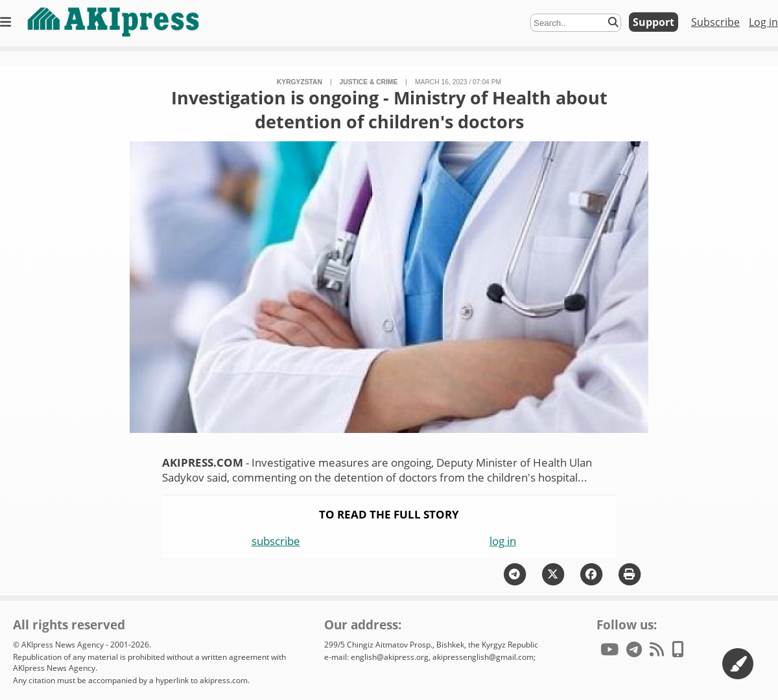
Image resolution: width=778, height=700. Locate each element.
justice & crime (369, 82)
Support (654, 22)
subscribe (276, 541)
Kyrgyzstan (300, 82)
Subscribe (715, 22)
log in (503, 541)
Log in (763, 22)
